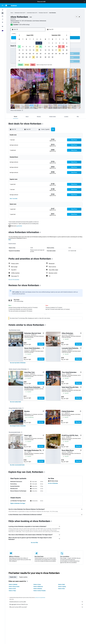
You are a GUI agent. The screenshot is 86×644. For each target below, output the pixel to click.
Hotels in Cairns (37, 584)
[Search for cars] (3, 16)
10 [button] (19, 50)
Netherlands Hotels (18, 13)
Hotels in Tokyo (12, 591)
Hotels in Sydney (62, 587)
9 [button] (41, 47)
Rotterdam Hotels (42, 13)
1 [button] (37, 43)
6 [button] (30, 47)
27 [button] (30, 57)
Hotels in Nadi (61, 584)
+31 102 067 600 (15, 23)
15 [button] (37, 50)
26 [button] (26, 57)
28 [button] (33, 57)
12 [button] (26, 50)
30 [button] (41, 57)
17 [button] (19, 54)
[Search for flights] (3, 10)
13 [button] (30, 50)
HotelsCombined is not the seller (46, 602)
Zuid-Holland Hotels (31, 13)
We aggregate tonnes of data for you (46, 604)
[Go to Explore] (3, 22)
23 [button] (41, 54)
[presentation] (22, 110)
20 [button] (30, 54)
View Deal (41, 344)
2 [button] (41, 43)
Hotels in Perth (12, 589)
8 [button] (37, 47)
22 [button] (37, 54)
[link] (18, 363)
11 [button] (23, 50)
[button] (84, 2)
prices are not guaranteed (40, 597)
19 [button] (26, 54)
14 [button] (33, 50)
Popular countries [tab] (23, 577)
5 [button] (26, 47)
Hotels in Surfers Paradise (40, 591)
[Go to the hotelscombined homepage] (11, 5)
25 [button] (23, 57)
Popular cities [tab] (13, 577)
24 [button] (19, 57)
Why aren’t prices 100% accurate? (46, 607)
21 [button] (33, 54)
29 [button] (37, 57)
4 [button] (23, 47)
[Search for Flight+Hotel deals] (3, 19)
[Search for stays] (3, 13)
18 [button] (23, 54)
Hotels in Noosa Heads (14, 587)
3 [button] (19, 47)
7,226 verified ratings (24, 25)
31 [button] (19, 61)
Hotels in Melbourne (38, 587)
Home (12, 13)
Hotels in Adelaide (13, 584)
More (10, 240)
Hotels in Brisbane (38, 589)
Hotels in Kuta (61, 589)
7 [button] (33, 47)
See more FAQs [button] (34, 543)
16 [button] (41, 50)
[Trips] (3, 26)
